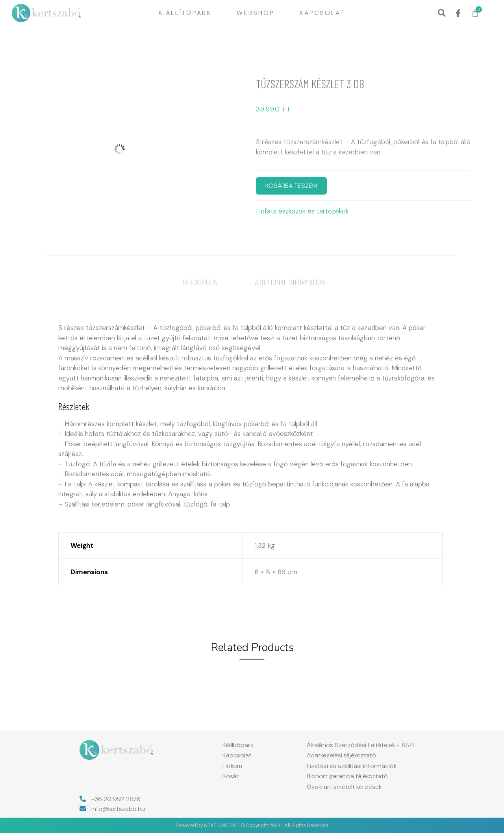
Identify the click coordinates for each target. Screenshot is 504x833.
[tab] (200, 282)
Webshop (256, 13)
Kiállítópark (185, 13)
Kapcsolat (322, 13)
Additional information (290, 282)
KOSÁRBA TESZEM (291, 186)
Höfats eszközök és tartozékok (302, 211)
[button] (442, 13)
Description (200, 282)
